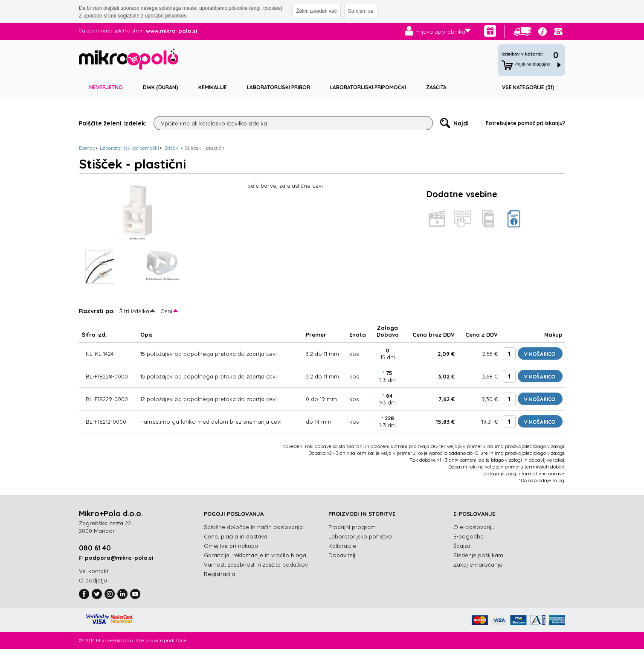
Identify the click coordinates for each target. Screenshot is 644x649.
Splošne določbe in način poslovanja (253, 527)
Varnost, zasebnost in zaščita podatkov (256, 565)
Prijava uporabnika (440, 32)
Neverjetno (106, 87)
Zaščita (436, 87)
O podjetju (93, 580)
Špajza (462, 546)
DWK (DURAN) (161, 87)
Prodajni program (352, 527)
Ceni (166, 311)
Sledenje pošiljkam (478, 555)
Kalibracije (342, 546)
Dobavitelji (342, 555)
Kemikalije (213, 87)
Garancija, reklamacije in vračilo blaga (255, 555)
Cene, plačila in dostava (236, 536)
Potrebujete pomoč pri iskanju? (525, 123)
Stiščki (172, 148)
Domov (87, 148)
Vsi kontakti (94, 571)
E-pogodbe (468, 536)
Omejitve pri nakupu (231, 546)
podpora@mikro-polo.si (119, 558)
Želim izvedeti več (316, 11)
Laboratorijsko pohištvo (360, 536)
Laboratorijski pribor (278, 87)
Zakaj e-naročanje (478, 565)
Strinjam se (361, 11)
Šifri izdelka (134, 311)
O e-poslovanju (474, 527)
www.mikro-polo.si (171, 31)
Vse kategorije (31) (528, 87)
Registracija (219, 574)
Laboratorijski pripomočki (368, 87)
